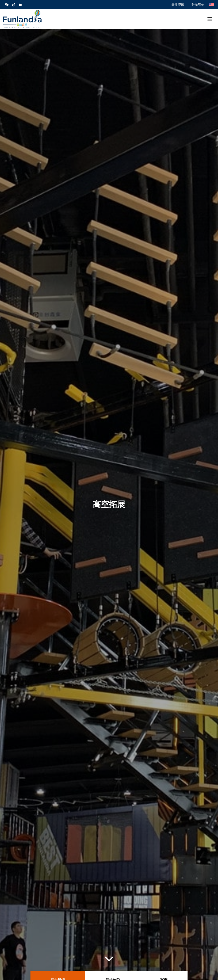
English (211, 5)
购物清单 (198, 4)
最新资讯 (178, 4)
